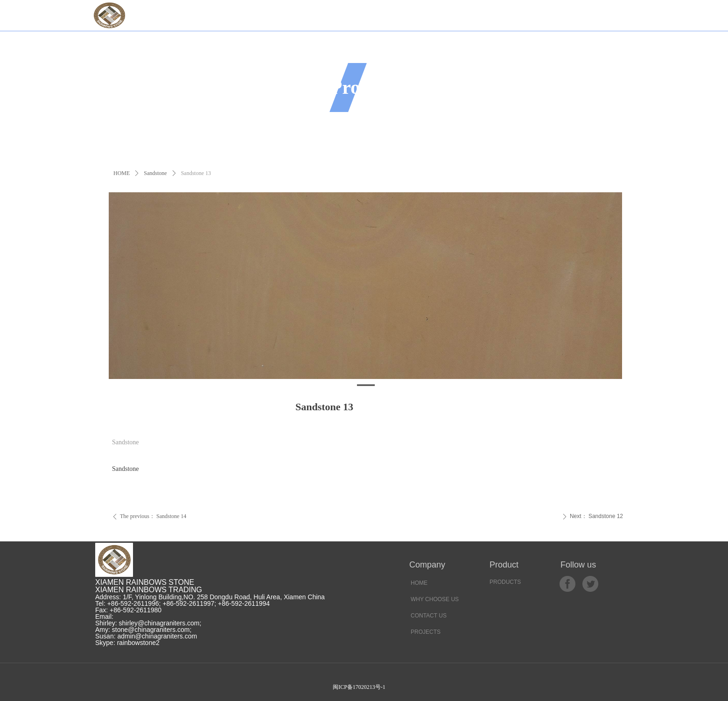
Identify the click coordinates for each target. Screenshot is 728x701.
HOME (122, 173)
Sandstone (155, 173)
